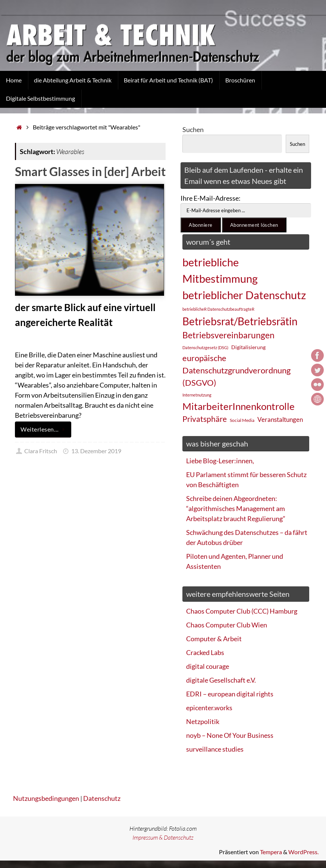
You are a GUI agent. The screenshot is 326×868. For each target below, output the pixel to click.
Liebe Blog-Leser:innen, (220, 461)
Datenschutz (102, 798)
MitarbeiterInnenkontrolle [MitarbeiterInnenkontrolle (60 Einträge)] (239, 406)
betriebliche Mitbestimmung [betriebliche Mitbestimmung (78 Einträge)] (220, 270)
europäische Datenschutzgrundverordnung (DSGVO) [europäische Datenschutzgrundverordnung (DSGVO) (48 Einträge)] (236, 370)
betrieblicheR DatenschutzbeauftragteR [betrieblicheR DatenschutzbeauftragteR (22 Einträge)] (218, 309)
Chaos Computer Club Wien (227, 625)
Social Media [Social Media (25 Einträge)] (242, 420)
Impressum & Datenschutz (163, 837)
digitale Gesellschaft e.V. (221, 680)
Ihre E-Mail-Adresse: (211, 198)
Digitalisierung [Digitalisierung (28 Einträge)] (248, 347)
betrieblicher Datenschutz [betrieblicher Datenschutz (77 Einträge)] (244, 295)
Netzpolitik (203, 721)
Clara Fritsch (41, 451)
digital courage (208, 666)
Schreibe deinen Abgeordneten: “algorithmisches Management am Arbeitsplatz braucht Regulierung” (236, 508)
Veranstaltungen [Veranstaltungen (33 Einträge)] (280, 420)
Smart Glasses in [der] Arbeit (90, 171)
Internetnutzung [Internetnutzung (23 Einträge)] (197, 395)
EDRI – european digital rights (230, 694)
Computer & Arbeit (214, 639)
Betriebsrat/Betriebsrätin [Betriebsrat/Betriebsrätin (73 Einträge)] (240, 321)
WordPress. (303, 852)
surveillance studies (215, 749)
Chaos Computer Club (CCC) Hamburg (242, 611)
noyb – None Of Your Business (230, 735)
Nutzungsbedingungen (46, 798)
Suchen (193, 129)
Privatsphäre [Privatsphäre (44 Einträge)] (205, 419)
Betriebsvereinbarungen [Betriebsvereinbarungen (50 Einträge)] (228, 335)
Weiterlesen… (44, 429)
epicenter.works (209, 708)
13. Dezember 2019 (96, 451)
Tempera (271, 852)
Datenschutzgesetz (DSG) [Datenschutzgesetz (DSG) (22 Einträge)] (205, 347)
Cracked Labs (205, 652)
